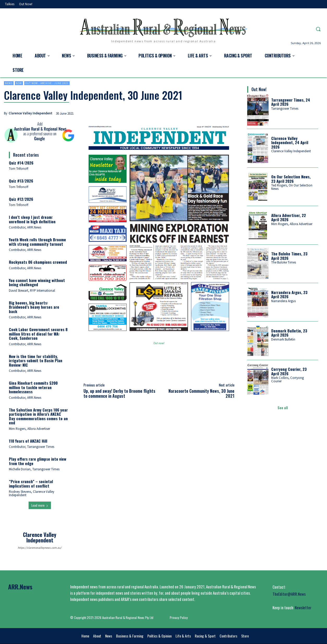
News (9, 83)
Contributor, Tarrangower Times (32, 447)
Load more (40, 505)
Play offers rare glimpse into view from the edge (38, 461)
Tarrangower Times (285, 109)
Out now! (159, 343)
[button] (318, 29)
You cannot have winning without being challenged (37, 282)
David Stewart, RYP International (32, 291)
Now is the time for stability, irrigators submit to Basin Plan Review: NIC (36, 361)
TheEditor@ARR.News (289, 594)
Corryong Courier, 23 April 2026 (289, 371)
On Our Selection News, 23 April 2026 (291, 179)
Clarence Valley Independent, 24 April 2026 (290, 142)
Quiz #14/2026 (21, 163)
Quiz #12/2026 (21, 199)
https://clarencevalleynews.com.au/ (40, 548)
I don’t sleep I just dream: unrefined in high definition (32, 219)
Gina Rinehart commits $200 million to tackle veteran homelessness (33, 387)
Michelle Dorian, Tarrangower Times (34, 469)
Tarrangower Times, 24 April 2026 (291, 102)
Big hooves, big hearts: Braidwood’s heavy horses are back (34, 307)
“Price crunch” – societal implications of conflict (31, 484)
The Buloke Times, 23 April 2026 (289, 256)
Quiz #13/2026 (21, 181)
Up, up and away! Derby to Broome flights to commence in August (119, 393)
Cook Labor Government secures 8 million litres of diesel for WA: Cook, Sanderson (38, 334)
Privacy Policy (179, 617)
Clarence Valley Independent (31, 113)
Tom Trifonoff (19, 169)
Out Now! (259, 89)
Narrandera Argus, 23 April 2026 (289, 294)
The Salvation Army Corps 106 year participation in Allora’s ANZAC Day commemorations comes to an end (38, 416)
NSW (19, 83)
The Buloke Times (284, 262)
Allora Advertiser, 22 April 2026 (289, 217)
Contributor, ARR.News (25, 227)
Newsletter (303, 607)
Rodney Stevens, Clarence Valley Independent (32, 493)
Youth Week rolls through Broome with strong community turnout (37, 242)
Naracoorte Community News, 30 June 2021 (201, 393)
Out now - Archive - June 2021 (47, 83)
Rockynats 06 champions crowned (38, 262)
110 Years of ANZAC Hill (28, 441)
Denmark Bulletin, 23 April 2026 (289, 333)
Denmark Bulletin (283, 339)
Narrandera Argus (283, 301)
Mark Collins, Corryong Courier (287, 379)
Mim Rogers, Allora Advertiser (29, 429)
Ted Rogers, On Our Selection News (292, 187)
